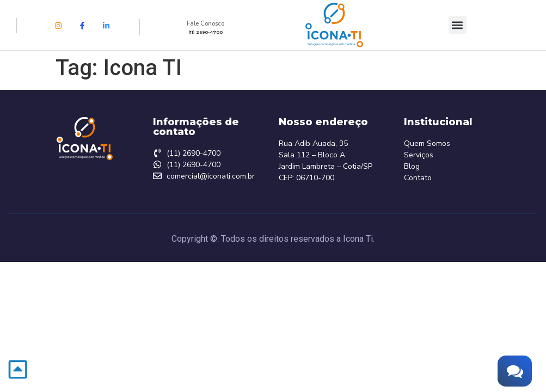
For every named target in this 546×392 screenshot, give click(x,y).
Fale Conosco (205, 24)
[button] (458, 25)
